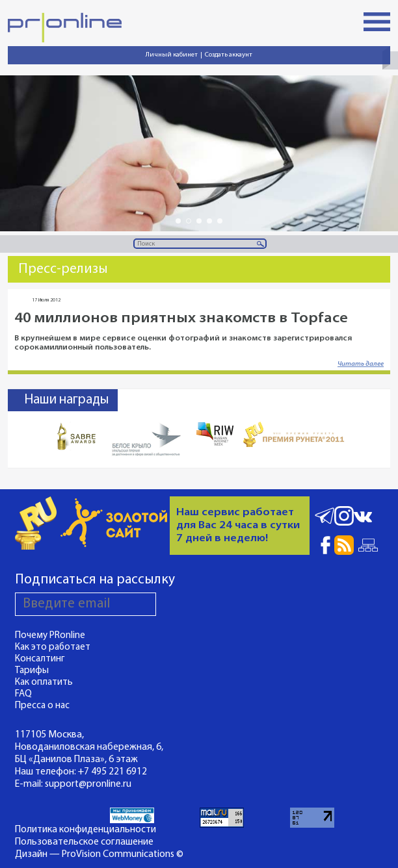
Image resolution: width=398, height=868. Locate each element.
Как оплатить (44, 683)
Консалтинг (40, 659)
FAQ (23, 694)
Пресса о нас (42, 706)
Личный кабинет (172, 55)
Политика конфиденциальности (86, 830)
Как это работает (53, 647)
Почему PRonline (50, 636)
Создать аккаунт (229, 55)
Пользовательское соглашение (84, 842)
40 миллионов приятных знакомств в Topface (181, 319)
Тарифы (32, 671)
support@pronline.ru (88, 784)
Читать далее (361, 364)
